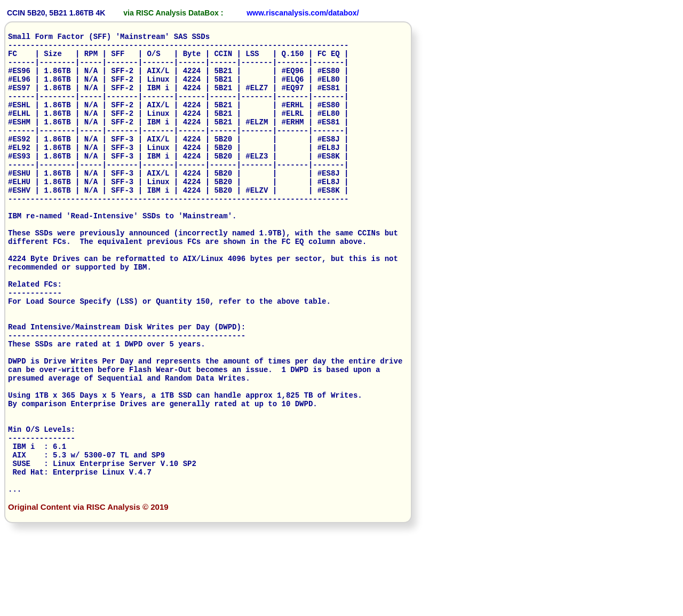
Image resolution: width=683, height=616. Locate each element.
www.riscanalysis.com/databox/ (303, 13)
